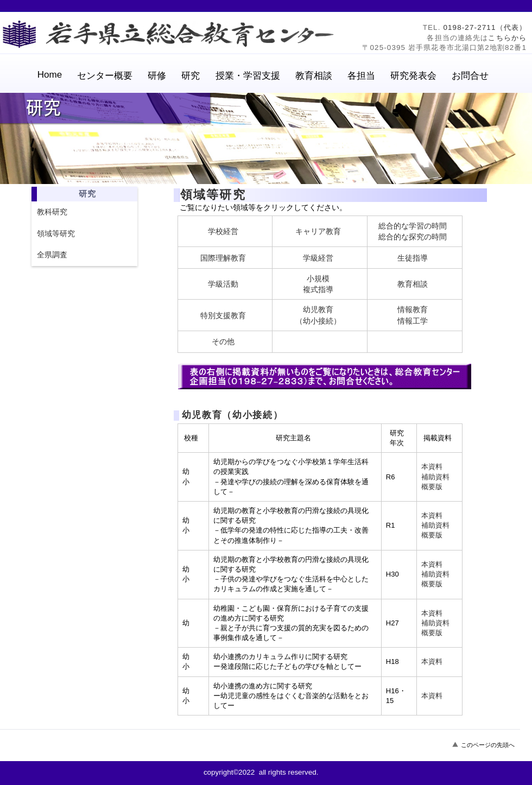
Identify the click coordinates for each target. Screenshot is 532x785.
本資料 (432, 467)
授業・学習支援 (248, 76)
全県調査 (52, 255)
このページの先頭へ (488, 745)
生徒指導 (413, 258)
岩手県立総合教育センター (171, 34)
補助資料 (435, 477)
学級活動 (223, 284)
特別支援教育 (223, 315)
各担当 (361, 76)
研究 (191, 76)
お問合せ (470, 76)
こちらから (507, 38)
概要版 (432, 487)
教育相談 (413, 284)
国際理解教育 (223, 258)
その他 (223, 341)
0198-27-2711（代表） (485, 27)
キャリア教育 (318, 231)
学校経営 (223, 231)
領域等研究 (56, 233)
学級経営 (318, 258)
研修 (157, 76)
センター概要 (105, 76)
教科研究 (52, 212)
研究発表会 (413, 76)
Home (50, 75)
